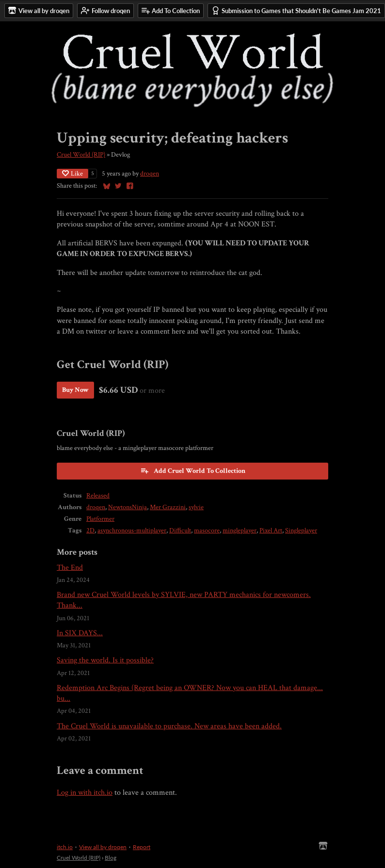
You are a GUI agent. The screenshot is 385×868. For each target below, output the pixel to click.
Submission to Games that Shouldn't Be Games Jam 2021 (296, 10)
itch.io (65, 847)
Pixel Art (271, 530)
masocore (207, 530)
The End (70, 568)
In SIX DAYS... (80, 633)
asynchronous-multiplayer (132, 530)
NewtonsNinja (128, 507)
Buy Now (75, 390)
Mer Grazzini (168, 507)
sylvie (196, 507)
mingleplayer (240, 530)
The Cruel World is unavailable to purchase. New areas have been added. (169, 726)
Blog (111, 858)
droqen (150, 174)
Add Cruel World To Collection (193, 471)
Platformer (100, 519)
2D (90, 530)
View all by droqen (103, 847)
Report (142, 847)
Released (98, 496)
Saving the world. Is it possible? (105, 660)
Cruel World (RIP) (81, 155)
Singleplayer (301, 530)
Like (72, 174)
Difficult (180, 530)
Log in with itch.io (85, 793)
